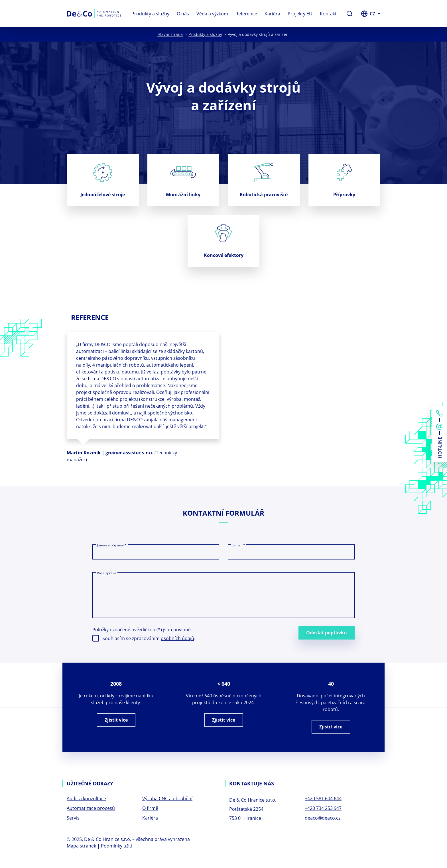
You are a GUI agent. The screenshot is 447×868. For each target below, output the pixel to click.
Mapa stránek (81, 846)
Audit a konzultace (86, 799)
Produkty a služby (150, 14)
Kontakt (328, 14)
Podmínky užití (117, 846)
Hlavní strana (170, 34)
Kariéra (272, 14)
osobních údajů (177, 639)
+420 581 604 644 (323, 799)
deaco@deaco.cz (323, 818)
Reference (246, 14)
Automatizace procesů (91, 809)
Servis (73, 818)
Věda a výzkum (212, 14)
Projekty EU (300, 14)
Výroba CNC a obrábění (167, 799)
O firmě (150, 809)
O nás (183, 14)
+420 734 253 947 (323, 809)
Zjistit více (116, 720)
